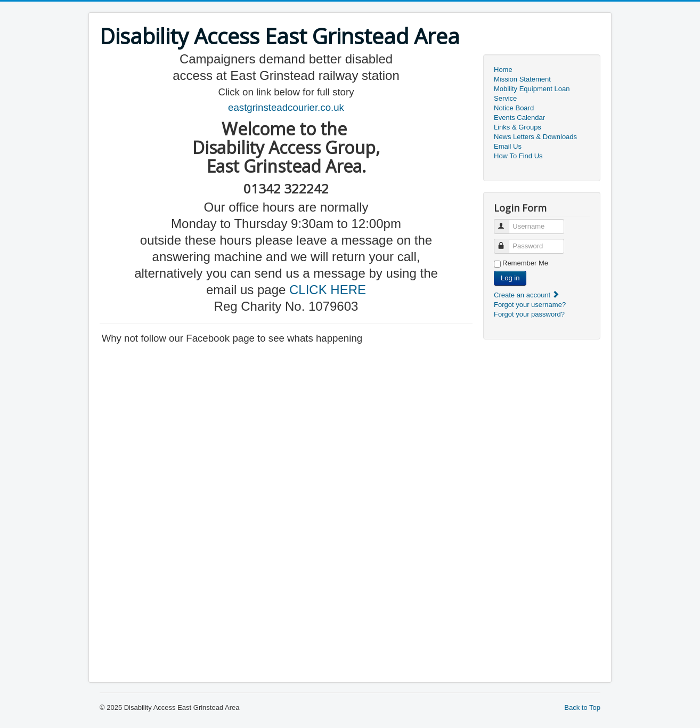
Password (506, 242)
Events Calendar (519, 118)
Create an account (527, 295)
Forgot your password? (529, 314)
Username (506, 222)
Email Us (508, 146)
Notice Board (514, 108)
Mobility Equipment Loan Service (532, 94)
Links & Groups (518, 127)
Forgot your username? (530, 305)
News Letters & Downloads (535, 137)
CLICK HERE (328, 290)
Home (503, 70)
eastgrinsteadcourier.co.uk (286, 107)
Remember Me (525, 263)
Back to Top (582, 707)
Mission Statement (522, 79)
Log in (510, 278)
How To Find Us (518, 156)
